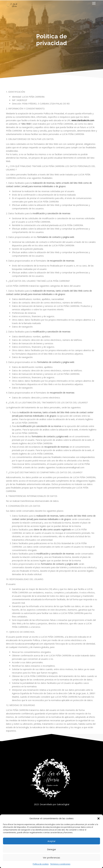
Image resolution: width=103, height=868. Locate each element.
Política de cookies (41, 864)
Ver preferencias (51, 858)
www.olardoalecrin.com (83, 120)
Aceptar (52, 841)
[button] (99, 818)
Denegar (52, 849)
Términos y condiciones (60, 864)
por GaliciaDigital (61, 804)
